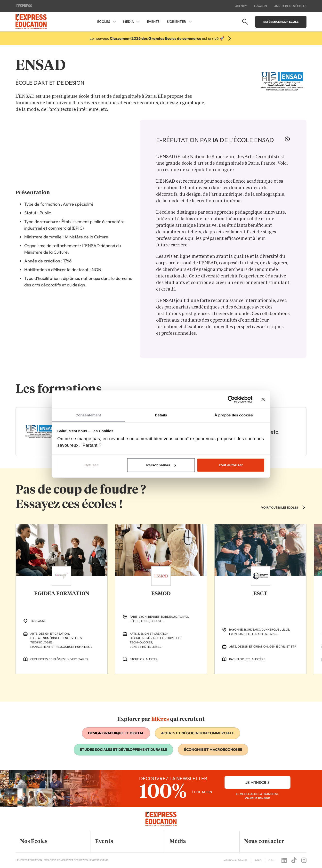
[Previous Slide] (295, 684)
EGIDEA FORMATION (62, 594)
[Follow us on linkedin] (284, 860)
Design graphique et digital (116, 733)
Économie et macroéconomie (213, 750)
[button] (49, 842)
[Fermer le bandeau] (263, 399)
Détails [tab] (161, 415)
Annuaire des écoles (290, 6)
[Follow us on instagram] (304, 860)
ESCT (260, 594)
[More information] (287, 140)
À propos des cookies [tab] (234, 415)
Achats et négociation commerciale (197, 733)
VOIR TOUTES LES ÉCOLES (280, 507)
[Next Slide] (304, 684)
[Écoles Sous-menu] (114, 22)
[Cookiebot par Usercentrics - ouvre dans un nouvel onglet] (231, 399)
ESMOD (161, 594)
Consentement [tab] (88, 415)
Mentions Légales (235, 860)
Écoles (104, 22)
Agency (241, 6)
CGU (272, 860)
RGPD (258, 860)
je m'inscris (258, 782)
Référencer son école (281, 22)
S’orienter (176, 22)
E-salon (261, 6)
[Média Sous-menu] (138, 22)
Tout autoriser (231, 465)
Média (129, 22)
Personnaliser (161, 465)
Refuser (91, 465)
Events (153, 22)
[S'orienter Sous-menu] (190, 22)
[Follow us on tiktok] (294, 860)
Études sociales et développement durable (123, 750)
